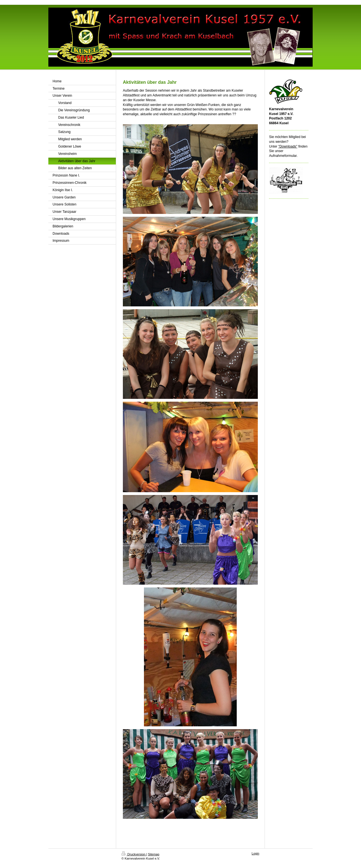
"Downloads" (288, 146)
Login (255, 853)
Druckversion (134, 854)
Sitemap (154, 854)
